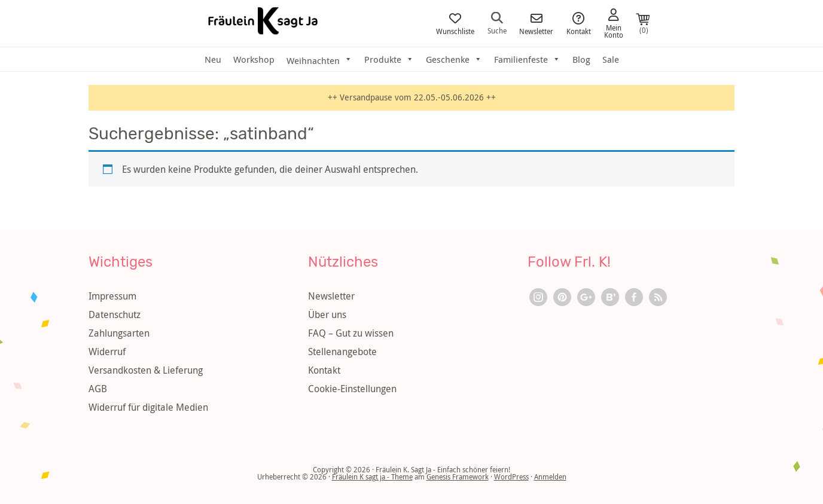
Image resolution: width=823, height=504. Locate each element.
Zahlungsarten (119, 333)
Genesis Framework (458, 476)
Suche (497, 23)
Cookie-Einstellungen (352, 389)
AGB (98, 389)
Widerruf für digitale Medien (148, 407)
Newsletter (536, 24)
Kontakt (579, 24)
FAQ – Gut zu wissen (351, 333)
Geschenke (454, 59)
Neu (213, 59)
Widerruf (107, 352)
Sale (611, 59)
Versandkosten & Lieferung (146, 370)
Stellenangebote (342, 352)
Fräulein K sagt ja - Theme (372, 476)
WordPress (511, 476)
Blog (581, 59)
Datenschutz (115, 314)
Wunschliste (455, 24)
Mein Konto (614, 24)
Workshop (254, 59)
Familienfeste (527, 59)
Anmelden (550, 476)
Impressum (112, 296)
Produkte (389, 59)
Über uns (327, 314)
